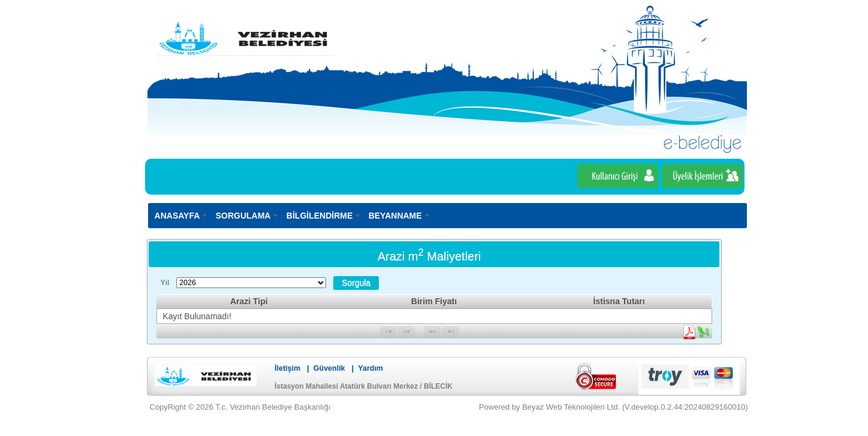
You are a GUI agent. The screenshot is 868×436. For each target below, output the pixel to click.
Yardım (370, 368)
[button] (356, 283)
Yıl (165, 283)
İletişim (287, 368)
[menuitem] (182, 215)
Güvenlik (329, 368)
